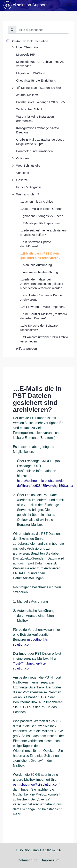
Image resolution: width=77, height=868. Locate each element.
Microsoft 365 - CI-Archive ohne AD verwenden (40, 64)
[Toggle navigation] (68, 5)
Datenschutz (27, 860)
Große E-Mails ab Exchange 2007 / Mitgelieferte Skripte (40, 142)
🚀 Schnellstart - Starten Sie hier (39, 88)
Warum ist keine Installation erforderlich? (35, 119)
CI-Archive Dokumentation (30, 41)
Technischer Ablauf (29, 109)
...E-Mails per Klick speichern (40, 223)
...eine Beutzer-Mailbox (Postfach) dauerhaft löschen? (44, 316)
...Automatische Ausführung (39, 272)
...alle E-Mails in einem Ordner (41, 209)
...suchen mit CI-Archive (37, 202)
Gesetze (22, 180)
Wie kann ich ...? (28, 194)
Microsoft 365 (25, 54)
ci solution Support (25, 5)
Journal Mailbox (27, 95)
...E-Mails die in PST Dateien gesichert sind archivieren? (41, 256)
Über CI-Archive (27, 47)
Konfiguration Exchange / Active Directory (38, 130)
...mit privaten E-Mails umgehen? (43, 307)
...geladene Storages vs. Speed (42, 216)
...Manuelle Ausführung (36, 265)
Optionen (22, 158)
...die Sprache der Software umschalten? (39, 328)
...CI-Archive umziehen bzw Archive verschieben (45, 339)
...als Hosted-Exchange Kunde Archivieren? (41, 297)
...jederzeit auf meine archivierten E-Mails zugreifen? (43, 232)
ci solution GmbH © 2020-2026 (38, 850)
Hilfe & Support (27, 349)
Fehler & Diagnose (29, 187)
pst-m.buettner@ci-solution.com (36, 784)
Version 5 (23, 173)
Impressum (51, 860)
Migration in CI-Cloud (31, 73)
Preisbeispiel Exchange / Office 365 (41, 102)
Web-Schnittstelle (28, 165)
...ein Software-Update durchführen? (36, 244)
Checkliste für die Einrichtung (36, 80)
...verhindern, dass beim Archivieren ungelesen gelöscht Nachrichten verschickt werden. (42, 284)
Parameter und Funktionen (34, 151)
